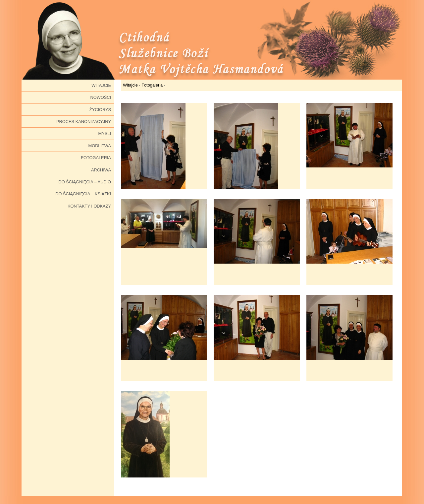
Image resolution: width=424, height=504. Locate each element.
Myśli (105, 133)
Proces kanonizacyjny (84, 122)
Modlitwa (100, 146)
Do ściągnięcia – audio (85, 182)
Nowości (101, 97)
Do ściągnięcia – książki (83, 194)
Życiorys (100, 110)
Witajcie (101, 85)
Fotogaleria (96, 158)
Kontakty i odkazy (89, 206)
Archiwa (101, 170)
